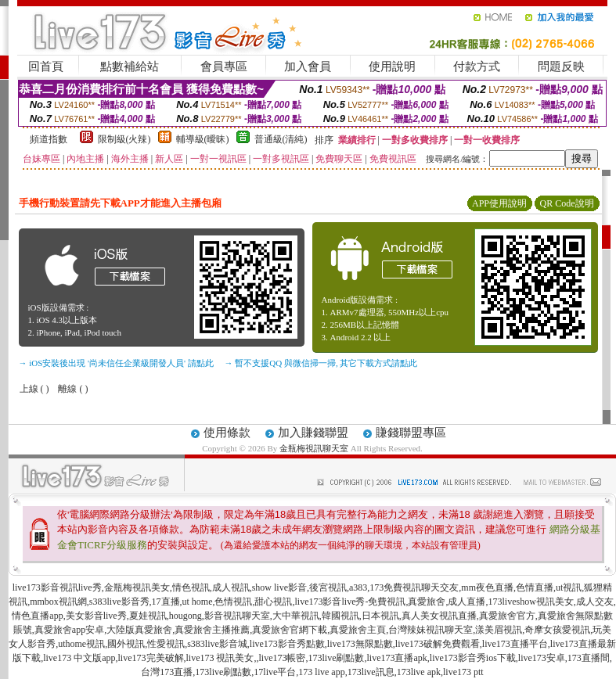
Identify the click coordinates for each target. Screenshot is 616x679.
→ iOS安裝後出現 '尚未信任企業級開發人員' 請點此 (116, 363)
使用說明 (392, 66)
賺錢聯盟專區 (411, 433)
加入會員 (308, 66)
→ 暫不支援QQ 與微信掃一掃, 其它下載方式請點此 (321, 363)
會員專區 (224, 66)
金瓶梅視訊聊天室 (314, 448)
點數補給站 (130, 66)
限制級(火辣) (124, 139)
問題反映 (561, 66)
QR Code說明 (567, 203)
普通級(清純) (281, 139)
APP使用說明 (499, 203)
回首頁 (46, 66)
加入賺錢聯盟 (313, 433)
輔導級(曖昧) (203, 139)
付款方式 (477, 66)
